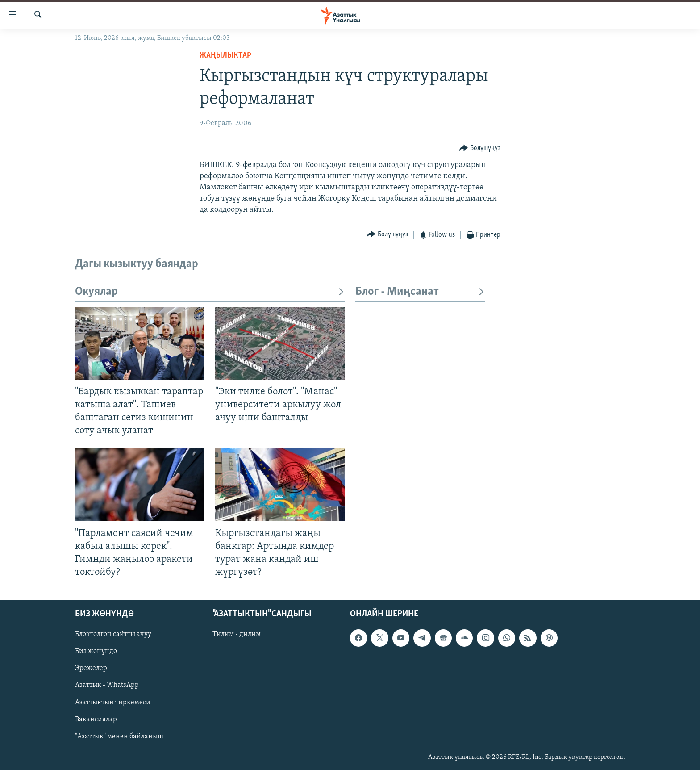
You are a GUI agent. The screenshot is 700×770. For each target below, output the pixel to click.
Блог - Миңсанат (420, 292)
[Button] (480, 148)
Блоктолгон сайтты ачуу (113, 634)
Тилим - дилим (237, 634)
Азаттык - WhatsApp (107, 686)
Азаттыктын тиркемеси (113, 703)
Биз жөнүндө (96, 652)
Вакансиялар (96, 720)
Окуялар (210, 292)
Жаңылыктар (225, 56)
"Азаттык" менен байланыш (119, 737)
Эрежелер (91, 669)
